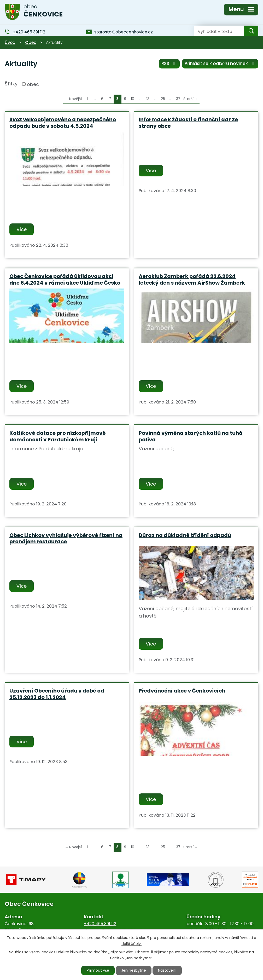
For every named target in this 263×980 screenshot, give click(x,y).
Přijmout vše (98, 970)
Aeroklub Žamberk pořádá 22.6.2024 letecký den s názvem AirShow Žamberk (192, 279)
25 (163, 99)
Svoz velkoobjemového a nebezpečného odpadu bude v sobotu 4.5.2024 (63, 123)
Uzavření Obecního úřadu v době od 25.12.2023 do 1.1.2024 (57, 694)
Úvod (10, 42)
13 (148, 99)
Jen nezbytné (134, 970)
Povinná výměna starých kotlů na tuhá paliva (191, 436)
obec (33, 84)
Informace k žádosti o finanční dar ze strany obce (188, 123)
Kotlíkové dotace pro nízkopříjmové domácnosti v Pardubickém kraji (58, 436)
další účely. (131, 944)
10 (133, 99)
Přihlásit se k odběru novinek (220, 64)
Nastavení (167, 970)
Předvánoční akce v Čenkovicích (182, 691)
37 (178, 99)
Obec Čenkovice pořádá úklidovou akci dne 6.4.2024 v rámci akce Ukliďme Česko (65, 279)
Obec (31, 42)
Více (22, 229)
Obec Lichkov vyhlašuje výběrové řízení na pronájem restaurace (66, 538)
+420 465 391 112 (100, 924)
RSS (169, 64)
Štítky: (12, 84)
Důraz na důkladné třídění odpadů (185, 535)
